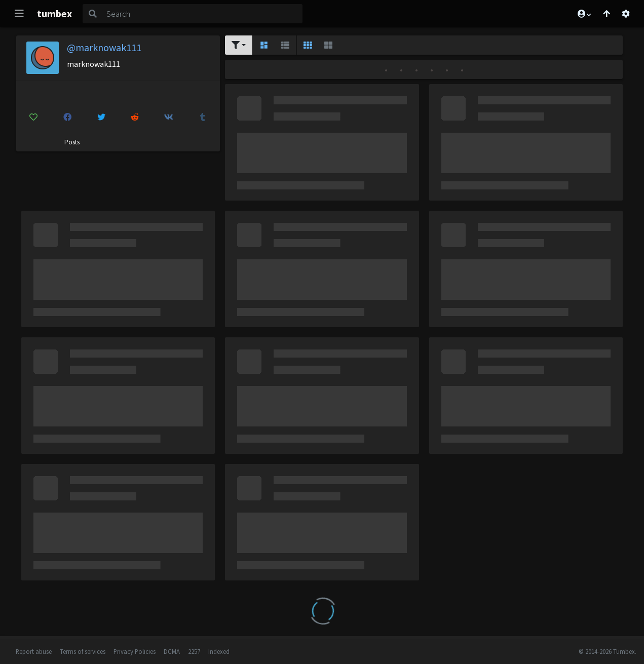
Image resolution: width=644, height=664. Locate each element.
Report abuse (34, 651)
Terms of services (83, 651)
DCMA (172, 651)
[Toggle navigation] (19, 14)
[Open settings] (626, 14)
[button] (584, 14)
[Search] (202, 14)
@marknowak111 (104, 47)
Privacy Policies (135, 651)
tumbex (54, 13)
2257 (194, 651)
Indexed (219, 651)
